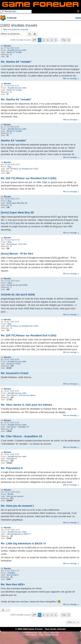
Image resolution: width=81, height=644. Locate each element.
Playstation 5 (12, 459)
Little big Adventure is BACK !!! (19, 534)
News (10, 283)
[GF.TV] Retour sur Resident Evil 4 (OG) (22, 169)
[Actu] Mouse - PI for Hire (16, 244)
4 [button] (52, 40)
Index (78, 18)
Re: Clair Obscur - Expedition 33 (21, 436)
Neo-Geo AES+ (13, 575)
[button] (34, 40)
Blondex (7, 46)
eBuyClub (54, 633)
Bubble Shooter (52, 635)
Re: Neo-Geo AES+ (13, 584)
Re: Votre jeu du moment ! (18, 506)
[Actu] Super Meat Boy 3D (17, 203)
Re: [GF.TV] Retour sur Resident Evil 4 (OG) (29, 178)
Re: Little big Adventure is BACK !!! (23, 543)
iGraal (46, 633)
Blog (9, 167)
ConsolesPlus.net (29, 633)
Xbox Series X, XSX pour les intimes (21, 395)
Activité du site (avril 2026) (17, 285)
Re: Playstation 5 (12, 468)
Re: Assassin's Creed (15, 373)
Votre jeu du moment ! (15, 496)
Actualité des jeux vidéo (17, 50)
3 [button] (48, 40)
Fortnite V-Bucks (30, 635)
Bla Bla (10, 494)
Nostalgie (11, 573)
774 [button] (64, 40)
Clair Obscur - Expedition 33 (18, 427)
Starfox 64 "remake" (14, 52)
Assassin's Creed (13, 364)
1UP (40, 633)
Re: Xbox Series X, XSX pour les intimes (27, 405)
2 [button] (44, 40)
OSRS (41, 635)
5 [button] (56, 40)
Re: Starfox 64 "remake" (16, 62)
